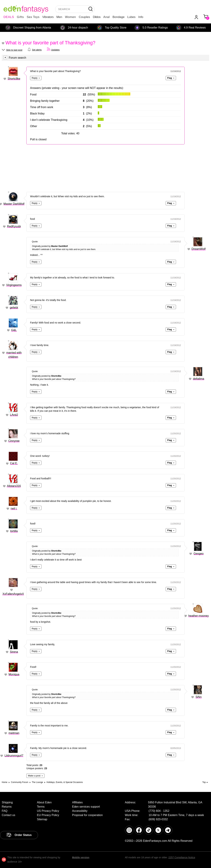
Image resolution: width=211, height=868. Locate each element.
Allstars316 (14, 486)
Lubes (131, 17)
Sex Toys (33, 17)
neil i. (14, 508)
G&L (14, 330)
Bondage (119, 17)
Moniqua (14, 674)
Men (59, 17)
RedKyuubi (14, 226)
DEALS (9, 17)
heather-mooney (199, 616)
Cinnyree (14, 441)
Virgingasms (14, 285)
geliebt (14, 308)
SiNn (199, 697)
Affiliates (77, 802)
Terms (41, 807)
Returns (7, 807)
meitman (14, 733)
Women (71, 17)
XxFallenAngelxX (13, 594)
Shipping (7, 802)
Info (141, 17)
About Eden (44, 802)
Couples (84, 17)
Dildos (97, 17)
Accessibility (80, 811)
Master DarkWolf (14, 204)
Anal (107, 17)
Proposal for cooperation (87, 815)
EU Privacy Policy (48, 815)
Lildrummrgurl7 (14, 756)
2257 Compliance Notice (182, 857)
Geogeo (199, 554)
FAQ (5, 811)
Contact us (8, 815)
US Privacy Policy (48, 811)
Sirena (14, 652)
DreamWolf (199, 249)
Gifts (20, 17)
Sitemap (42, 819)
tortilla (14, 531)
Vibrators (48, 17)
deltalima (199, 379)
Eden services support (86, 807)
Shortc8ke (14, 79)
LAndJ (14, 415)
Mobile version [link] (81, 857)
